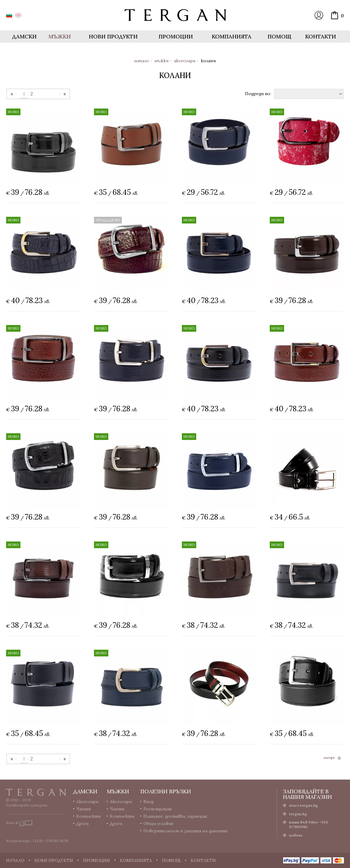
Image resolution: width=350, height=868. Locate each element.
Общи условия (158, 823)
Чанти (83, 809)
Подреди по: (258, 93)
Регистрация (158, 809)
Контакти (321, 36)
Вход (319, 15)
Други (82, 823)
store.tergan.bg (303, 805)
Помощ (280, 36)
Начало (142, 61)
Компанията (232, 36)
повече (296, 835)
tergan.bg (298, 814)
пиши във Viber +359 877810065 (308, 824)
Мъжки (161, 61)
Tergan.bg (36, 792)
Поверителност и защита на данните (186, 831)
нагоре (329, 758)
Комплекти (88, 816)
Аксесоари (185, 61)
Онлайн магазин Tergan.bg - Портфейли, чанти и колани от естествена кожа (175, 15)
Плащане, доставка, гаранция (175, 816)
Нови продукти (113, 36)
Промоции (176, 36)
